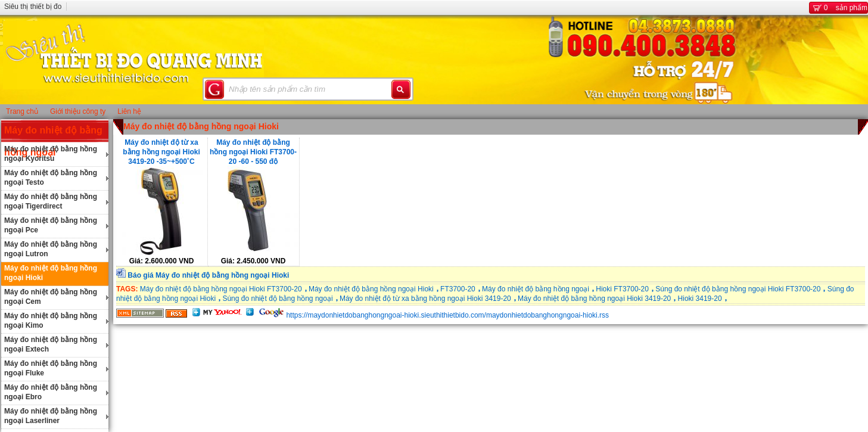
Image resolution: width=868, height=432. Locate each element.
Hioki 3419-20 (700, 299)
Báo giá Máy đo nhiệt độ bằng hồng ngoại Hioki (208, 275)
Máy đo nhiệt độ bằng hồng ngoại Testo (51, 178)
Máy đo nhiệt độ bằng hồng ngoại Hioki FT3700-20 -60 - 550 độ (253, 151)
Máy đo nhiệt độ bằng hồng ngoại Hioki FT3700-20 (221, 289)
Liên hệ (129, 111)
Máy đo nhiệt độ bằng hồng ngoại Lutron (51, 249)
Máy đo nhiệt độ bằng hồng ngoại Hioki (51, 273)
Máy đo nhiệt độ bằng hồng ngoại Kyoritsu (51, 154)
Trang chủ (22, 111)
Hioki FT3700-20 (622, 289)
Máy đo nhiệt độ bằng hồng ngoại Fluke (51, 368)
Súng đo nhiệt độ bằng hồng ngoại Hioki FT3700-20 (738, 289)
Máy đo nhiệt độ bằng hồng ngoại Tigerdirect (51, 201)
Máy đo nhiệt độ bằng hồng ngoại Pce (51, 225)
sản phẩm (839, 8)
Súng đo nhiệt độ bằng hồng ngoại (277, 299)
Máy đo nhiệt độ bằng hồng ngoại (536, 289)
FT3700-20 (458, 289)
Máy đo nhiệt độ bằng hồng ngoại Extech (51, 344)
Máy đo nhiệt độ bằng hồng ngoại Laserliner (51, 416)
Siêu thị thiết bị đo (33, 7)
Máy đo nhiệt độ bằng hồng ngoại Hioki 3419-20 (594, 299)
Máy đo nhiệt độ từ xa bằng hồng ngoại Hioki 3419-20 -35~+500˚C (161, 151)
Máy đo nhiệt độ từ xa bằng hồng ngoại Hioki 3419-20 (425, 299)
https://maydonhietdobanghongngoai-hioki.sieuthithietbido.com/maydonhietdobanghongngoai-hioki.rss (447, 315)
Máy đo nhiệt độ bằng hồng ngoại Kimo (51, 321)
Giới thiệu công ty (78, 111)
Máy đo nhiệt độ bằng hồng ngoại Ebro (51, 392)
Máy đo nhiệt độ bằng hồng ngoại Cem (51, 297)
